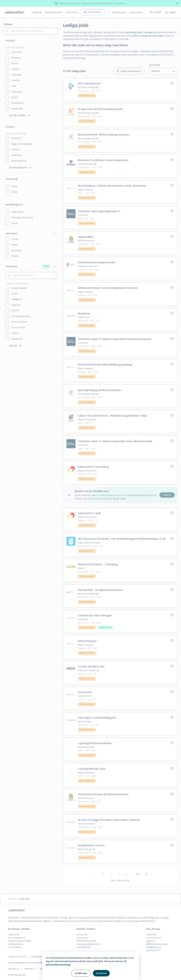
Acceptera (101, 973)
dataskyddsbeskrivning (58, 965)
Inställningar (81, 973)
